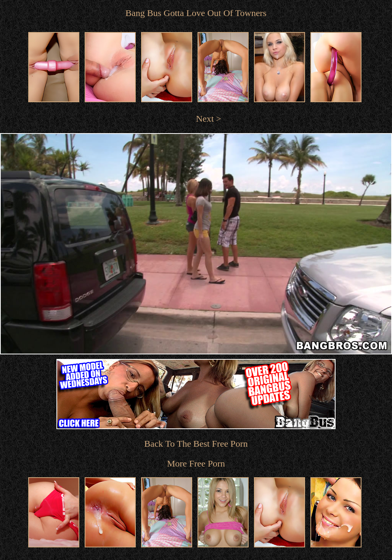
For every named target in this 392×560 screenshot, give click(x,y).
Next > (209, 119)
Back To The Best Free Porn (196, 444)
